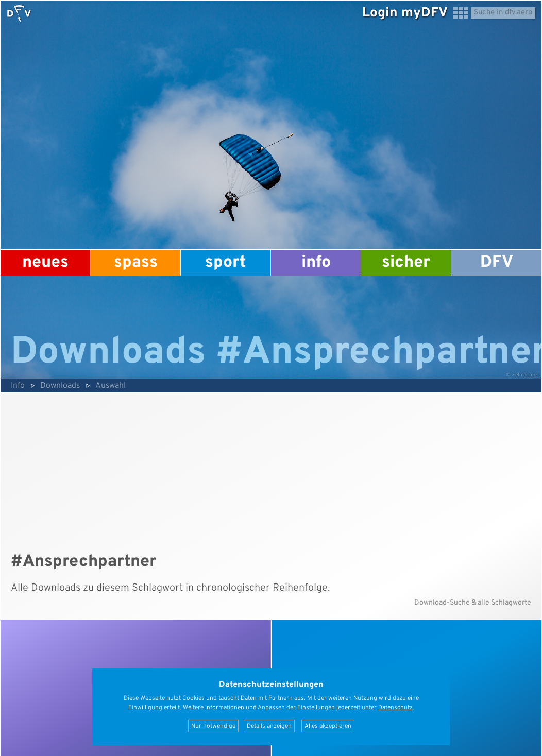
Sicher (406, 263)
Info (316, 263)
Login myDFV (405, 13)
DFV (497, 263)
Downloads (60, 386)
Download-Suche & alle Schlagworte (473, 603)
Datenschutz (395, 708)
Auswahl (111, 386)
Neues (45, 263)
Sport (226, 263)
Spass (136, 263)
